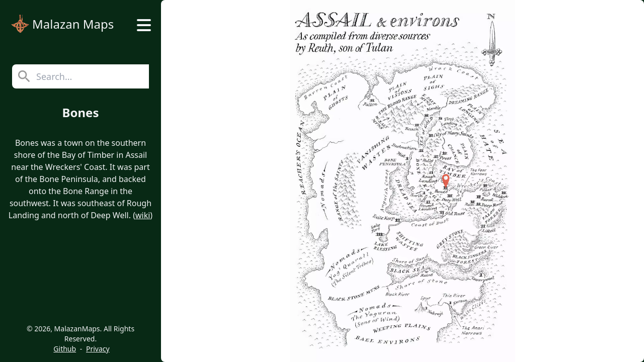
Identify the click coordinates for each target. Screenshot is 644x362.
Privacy (98, 349)
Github (65, 349)
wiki (143, 215)
